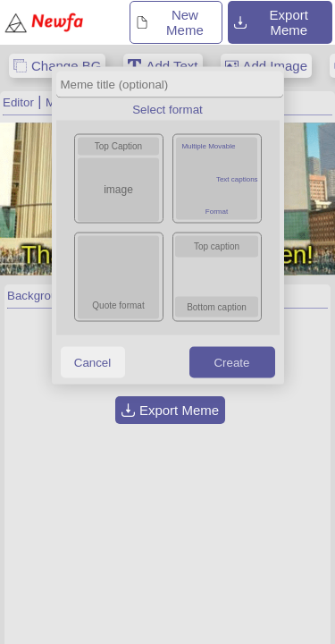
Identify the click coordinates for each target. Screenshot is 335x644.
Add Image (276, 66)
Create (231, 362)
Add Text (172, 66)
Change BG (66, 66)
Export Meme (271, 22)
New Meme (169, 22)
